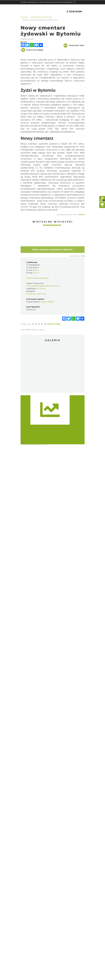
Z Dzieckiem (74, 12)
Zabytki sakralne (47, 302)
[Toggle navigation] (75, 2)
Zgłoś (81, 215)
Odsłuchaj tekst (74, 46)
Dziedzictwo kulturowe (36, 294)
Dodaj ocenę (54, 324)
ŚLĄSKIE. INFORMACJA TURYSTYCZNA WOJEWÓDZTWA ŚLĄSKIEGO (47, 2)
